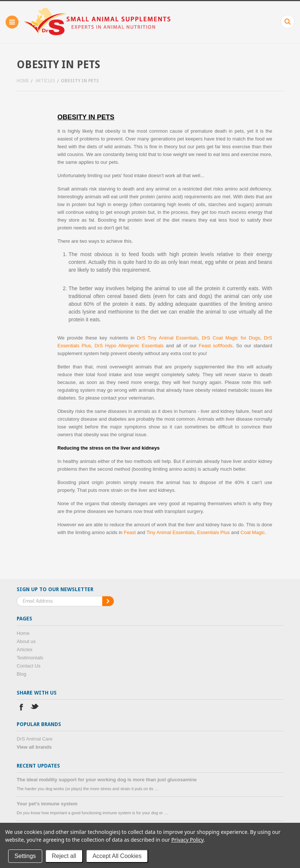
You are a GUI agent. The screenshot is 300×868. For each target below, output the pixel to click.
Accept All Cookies (117, 856)
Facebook (21, 708)
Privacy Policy (187, 840)
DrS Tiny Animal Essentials (168, 338)
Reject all (64, 856)
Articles (45, 81)
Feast (130, 532)
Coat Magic (253, 532)
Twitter (35, 708)
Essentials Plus (213, 532)
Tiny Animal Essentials (170, 532)
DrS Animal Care (35, 739)
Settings (25, 856)
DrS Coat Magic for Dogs (231, 338)
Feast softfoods (216, 346)
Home (23, 81)
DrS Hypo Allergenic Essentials (129, 346)
